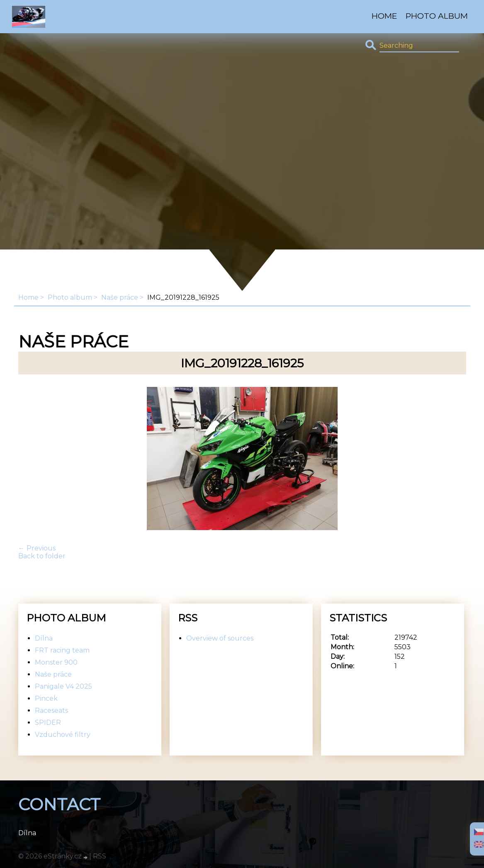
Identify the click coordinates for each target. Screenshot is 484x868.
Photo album (437, 16)
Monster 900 (56, 662)
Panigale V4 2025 (63, 686)
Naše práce (120, 297)
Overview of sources (220, 638)
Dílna (44, 638)
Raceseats (51, 710)
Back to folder (42, 556)
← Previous (37, 548)
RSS (100, 856)
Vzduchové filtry (63, 735)
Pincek (46, 698)
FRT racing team (62, 650)
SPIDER (48, 723)
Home (384, 16)
